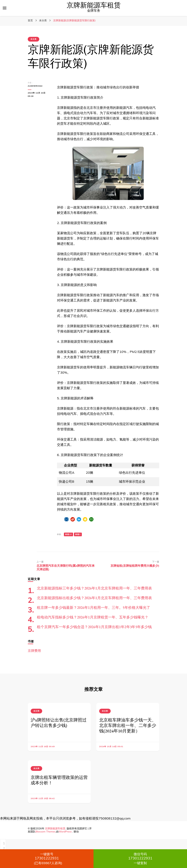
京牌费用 (34, 651)
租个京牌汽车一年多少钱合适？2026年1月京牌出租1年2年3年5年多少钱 (94, 627)
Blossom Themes (45, 832)
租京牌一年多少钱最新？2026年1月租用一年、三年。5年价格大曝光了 (93, 608)
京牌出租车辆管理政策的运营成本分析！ (59, 780)
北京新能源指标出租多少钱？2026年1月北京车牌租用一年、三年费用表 (94, 598)
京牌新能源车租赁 (94, 5)
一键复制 (140, 859)
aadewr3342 (35, 86)
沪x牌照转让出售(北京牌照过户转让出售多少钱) (59, 723)
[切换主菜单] (5, 8)
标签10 (68, 534)
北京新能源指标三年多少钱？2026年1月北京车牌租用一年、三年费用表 (94, 588)
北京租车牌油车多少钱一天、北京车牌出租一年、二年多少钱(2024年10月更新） (128, 725)
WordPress (65, 832)
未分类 (34, 39)
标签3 (78, 534)
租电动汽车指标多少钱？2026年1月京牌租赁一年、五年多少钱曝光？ (93, 617)
